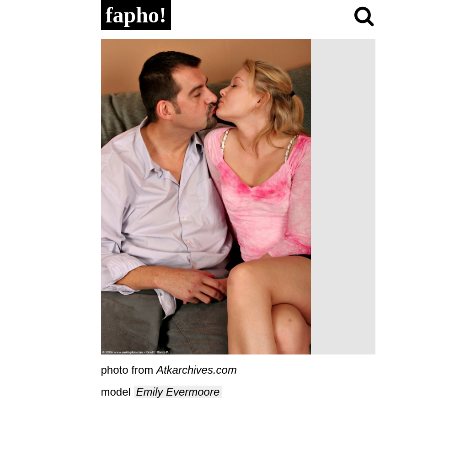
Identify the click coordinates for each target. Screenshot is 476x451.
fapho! (136, 15)
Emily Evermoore (178, 392)
